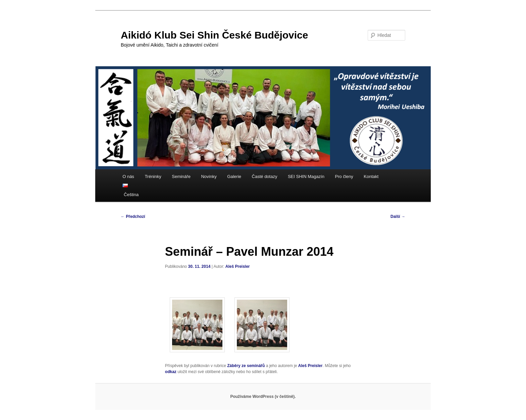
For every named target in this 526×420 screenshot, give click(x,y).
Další (398, 217)
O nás (128, 176)
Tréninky (153, 176)
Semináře (181, 176)
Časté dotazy (265, 176)
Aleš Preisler (238, 266)
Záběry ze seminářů (246, 366)
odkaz (171, 372)
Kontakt (371, 176)
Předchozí (133, 217)
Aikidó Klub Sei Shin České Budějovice (214, 35)
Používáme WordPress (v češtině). (263, 397)
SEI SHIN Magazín (306, 176)
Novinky (209, 176)
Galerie (234, 176)
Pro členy (344, 176)
